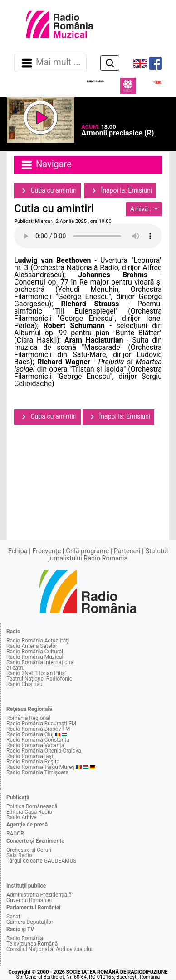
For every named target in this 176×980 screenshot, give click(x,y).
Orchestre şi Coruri (29, 850)
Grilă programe (87, 551)
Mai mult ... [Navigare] (50, 63)
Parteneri (127, 551)
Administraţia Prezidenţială (39, 895)
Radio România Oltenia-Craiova (44, 751)
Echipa (18, 551)
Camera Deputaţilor (30, 922)
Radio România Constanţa (38, 740)
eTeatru (15, 668)
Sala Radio (19, 855)
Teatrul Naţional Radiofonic (39, 679)
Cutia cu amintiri (47, 191)
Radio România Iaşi (30, 756)
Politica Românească (32, 806)
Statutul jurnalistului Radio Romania (108, 555)
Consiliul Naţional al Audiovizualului (49, 949)
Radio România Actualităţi (38, 641)
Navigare (46, 165)
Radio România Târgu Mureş (40, 767)
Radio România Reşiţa (33, 762)
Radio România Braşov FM (38, 729)
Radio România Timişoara (37, 772)
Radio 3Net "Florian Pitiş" (37, 673)
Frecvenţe (47, 551)
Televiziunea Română (32, 944)
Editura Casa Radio (29, 812)
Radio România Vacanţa (35, 745)
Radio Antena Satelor (32, 646)
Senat (13, 917)
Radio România (25, 938)
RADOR (15, 834)
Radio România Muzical (35, 657)
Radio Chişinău (24, 684)
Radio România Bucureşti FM (41, 724)
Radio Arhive (22, 817)
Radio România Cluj (30, 734)
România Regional (28, 718)
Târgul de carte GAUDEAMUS (41, 861)
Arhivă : (142, 209)
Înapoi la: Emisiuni (120, 191)
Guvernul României (29, 900)
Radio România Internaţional (41, 662)
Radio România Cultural (35, 652)
